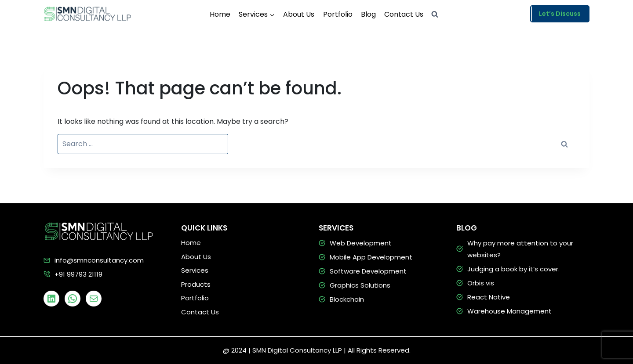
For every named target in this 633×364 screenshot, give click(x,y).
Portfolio (338, 14)
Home (220, 14)
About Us (299, 14)
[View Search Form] (435, 14)
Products (196, 284)
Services (195, 270)
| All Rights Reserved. (377, 350)
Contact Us (404, 14)
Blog (368, 14)
